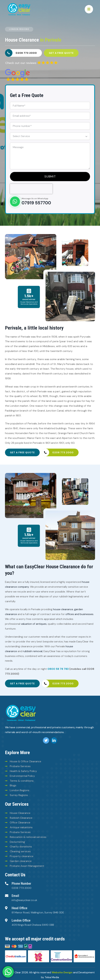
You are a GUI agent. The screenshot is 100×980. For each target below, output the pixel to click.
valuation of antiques (34, 624)
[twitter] (46, 740)
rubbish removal (33, 651)
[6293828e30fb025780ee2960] (17, 70)
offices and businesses (79, 614)
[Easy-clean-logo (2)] (19, 4)
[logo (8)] (21, 705)
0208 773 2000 (22, 888)
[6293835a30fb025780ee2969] (48, 62)
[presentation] (31, 189)
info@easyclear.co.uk (24, 900)
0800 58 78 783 (58, 669)
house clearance (63, 609)
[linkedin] (54, 740)
